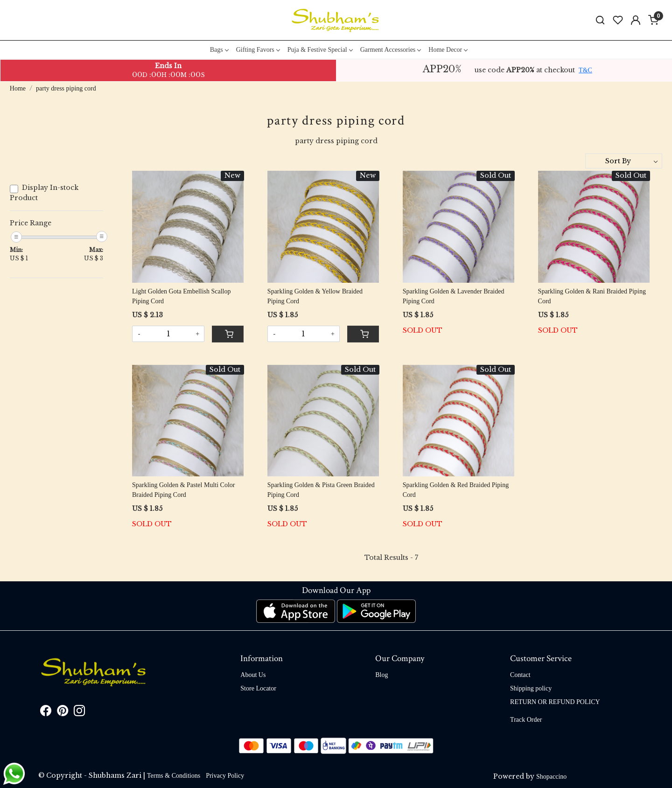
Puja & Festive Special (320, 50)
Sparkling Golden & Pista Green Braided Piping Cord (321, 490)
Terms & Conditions (174, 776)
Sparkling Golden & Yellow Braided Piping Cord (315, 296)
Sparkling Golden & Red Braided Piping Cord (456, 490)
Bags (219, 50)
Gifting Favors (258, 50)
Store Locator (258, 688)
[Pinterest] (63, 713)
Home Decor (448, 50)
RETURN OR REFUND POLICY (555, 702)
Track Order (526, 720)
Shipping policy (531, 688)
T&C (585, 70)
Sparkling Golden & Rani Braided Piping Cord (592, 296)
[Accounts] (636, 20)
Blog (381, 675)
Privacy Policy (225, 776)
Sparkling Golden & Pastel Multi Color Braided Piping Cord (184, 490)
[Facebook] (46, 713)
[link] (600, 20)
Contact (520, 675)
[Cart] (228, 334)
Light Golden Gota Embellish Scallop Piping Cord (182, 296)
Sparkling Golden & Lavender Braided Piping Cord (454, 296)
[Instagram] (79, 713)
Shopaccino (551, 777)
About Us (253, 675)
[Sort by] (624, 161)
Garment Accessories (391, 50)
